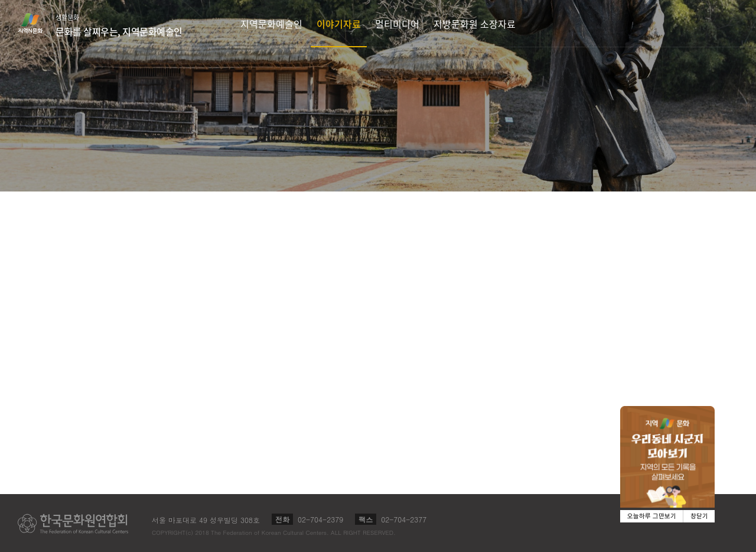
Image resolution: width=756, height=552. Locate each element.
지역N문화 (37, 23)
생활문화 (119, 25)
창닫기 (699, 516)
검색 (730, 23)
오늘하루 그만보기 (652, 516)
